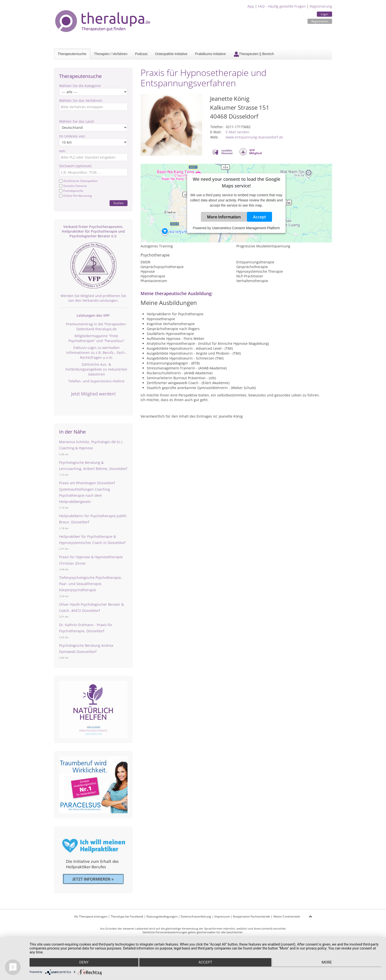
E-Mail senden (238, 132)
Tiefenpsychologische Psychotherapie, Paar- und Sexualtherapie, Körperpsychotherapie (90, 584)
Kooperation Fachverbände (252, 916)
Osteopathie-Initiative (171, 54)
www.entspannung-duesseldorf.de (254, 137)
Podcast (141, 54)
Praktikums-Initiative (210, 54)
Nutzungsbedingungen (162, 916)
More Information (224, 217)
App (251, 6)
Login (324, 14)
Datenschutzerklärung (196, 916)
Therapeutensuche (72, 54)
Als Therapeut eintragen (91, 916)
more (329, 963)
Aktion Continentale (287, 916)
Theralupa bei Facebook (127, 916)
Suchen (119, 203)
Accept (259, 217)
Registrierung (321, 6)
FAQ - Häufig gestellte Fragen (282, 6)
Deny (82, 963)
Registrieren (320, 21)
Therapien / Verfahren (111, 54)
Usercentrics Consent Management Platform (246, 228)
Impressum (222, 916)
